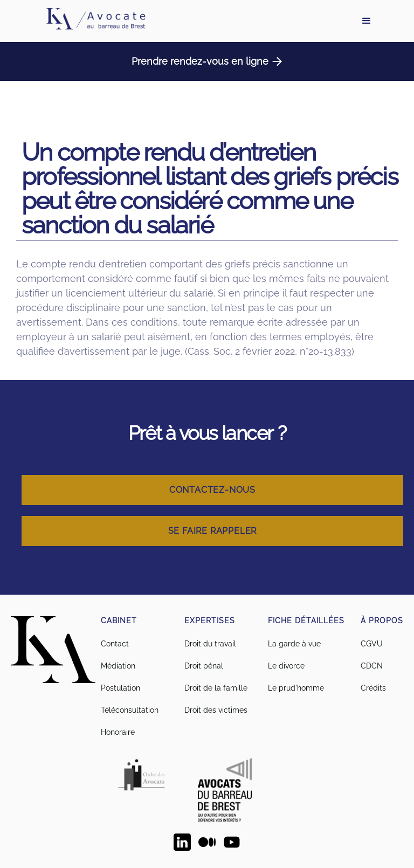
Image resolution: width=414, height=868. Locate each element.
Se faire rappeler (213, 531)
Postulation (120, 688)
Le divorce (286, 666)
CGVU (372, 644)
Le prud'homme (296, 688)
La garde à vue (294, 644)
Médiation (118, 666)
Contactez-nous (212, 490)
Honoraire (118, 732)
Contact (115, 644)
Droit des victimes (216, 710)
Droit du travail (210, 644)
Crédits (373, 688)
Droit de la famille (216, 688)
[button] (367, 21)
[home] (95, 21)
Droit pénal (204, 666)
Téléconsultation (130, 710)
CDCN (372, 666)
